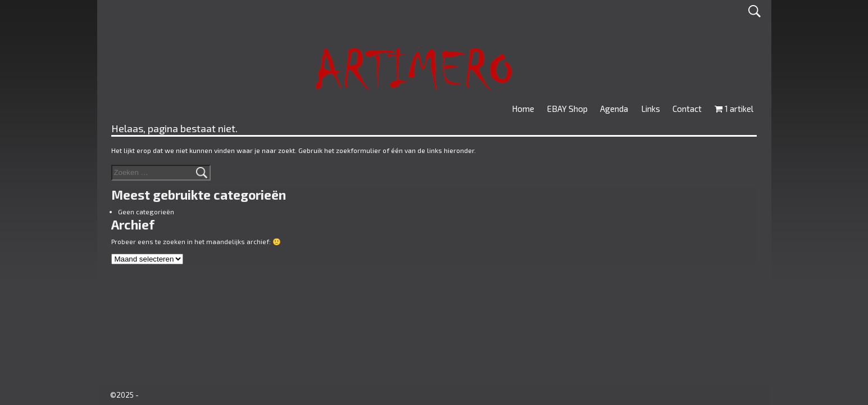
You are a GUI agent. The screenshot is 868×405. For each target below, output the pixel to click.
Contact (687, 109)
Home (523, 109)
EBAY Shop (567, 109)
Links (651, 109)
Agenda (614, 109)
